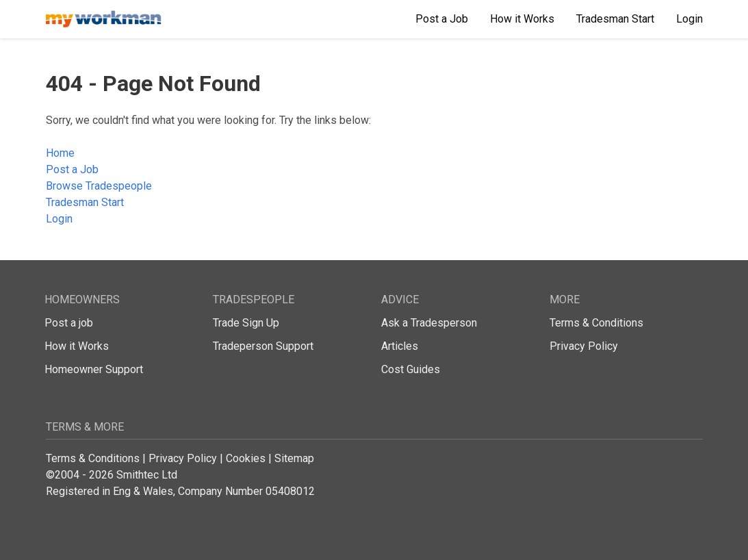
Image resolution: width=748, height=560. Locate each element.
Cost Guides (411, 369)
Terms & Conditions (596, 323)
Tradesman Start (85, 202)
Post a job (69, 323)
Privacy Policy (584, 346)
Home (60, 153)
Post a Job (72, 169)
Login (59, 219)
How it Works (77, 346)
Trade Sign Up (246, 323)
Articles (400, 346)
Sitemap (294, 458)
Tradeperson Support (263, 346)
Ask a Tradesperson (429, 323)
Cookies (246, 458)
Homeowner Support (94, 369)
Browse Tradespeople (99, 186)
